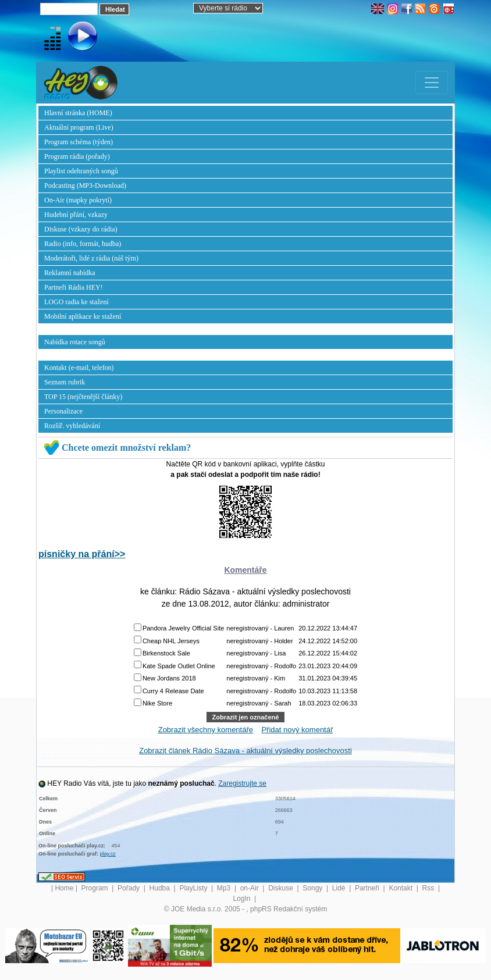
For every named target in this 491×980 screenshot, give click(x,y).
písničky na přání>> (82, 554)
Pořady (129, 888)
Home (64, 888)
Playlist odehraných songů (81, 171)
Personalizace (63, 411)
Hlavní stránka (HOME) (78, 113)
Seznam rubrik (65, 382)
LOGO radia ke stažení (77, 302)
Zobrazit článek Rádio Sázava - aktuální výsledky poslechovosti (245, 751)
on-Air (250, 888)
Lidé (340, 888)
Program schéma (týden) (79, 142)
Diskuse (282, 888)
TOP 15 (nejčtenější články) (83, 397)
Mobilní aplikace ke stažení (83, 316)
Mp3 (225, 888)
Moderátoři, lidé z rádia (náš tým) (91, 258)
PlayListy (194, 888)
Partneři (368, 888)
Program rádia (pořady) (77, 156)
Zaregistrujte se (242, 783)
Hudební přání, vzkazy (76, 215)
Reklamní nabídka (70, 273)
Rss (429, 888)
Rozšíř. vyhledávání (72, 426)
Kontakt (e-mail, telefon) (79, 368)
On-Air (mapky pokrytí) (78, 200)
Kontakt (401, 888)
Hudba (161, 888)
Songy (313, 888)
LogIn (242, 899)
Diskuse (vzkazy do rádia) (81, 229)
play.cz (108, 854)
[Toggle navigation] (432, 83)
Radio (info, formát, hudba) (83, 244)
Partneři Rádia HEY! (74, 287)
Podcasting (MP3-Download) (85, 186)
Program (96, 888)
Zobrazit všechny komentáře (206, 730)
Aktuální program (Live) (79, 127)
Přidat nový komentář (297, 730)
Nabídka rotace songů (75, 342)
